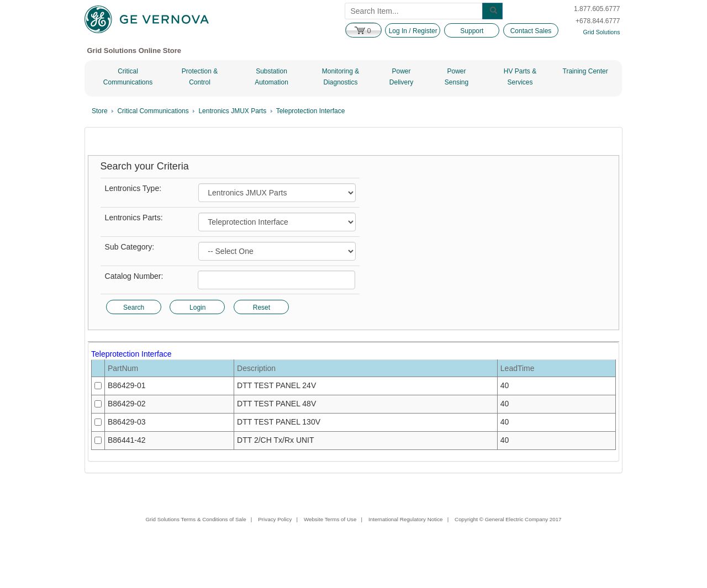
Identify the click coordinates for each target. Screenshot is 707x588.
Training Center (585, 71)
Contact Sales (531, 31)
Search (134, 308)
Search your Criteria (145, 166)
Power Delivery (401, 77)
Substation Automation (271, 77)
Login (197, 308)
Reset (262, 308)
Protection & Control (200, 77)
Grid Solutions (602, 32)
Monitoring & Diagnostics (341, 77)
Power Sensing (457, 77)
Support (472, 31)
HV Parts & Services (520, 77)
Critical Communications (128, 77)
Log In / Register (413, 31)
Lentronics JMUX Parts (232, 111)
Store (100, 111)
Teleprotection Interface (311, 111)
